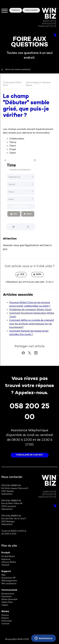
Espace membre (31, 10)
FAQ (3, 575)
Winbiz (5, 612)
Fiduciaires (6, 597)
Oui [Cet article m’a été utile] (22, 274)
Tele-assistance (9, 584)
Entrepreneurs (8, 594)
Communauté (9, 590)
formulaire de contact (29, 455)
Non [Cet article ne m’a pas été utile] (39, 274)
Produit (6, 553)
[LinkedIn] (36, 354)
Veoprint (5, 565)
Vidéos (5, 605)
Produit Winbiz (8, 557)
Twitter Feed (7, 602)
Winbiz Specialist (9, 600)
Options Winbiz (9, 562)
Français (16, 10)
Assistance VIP (8, 578)
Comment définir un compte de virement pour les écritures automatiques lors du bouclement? (32, 324)
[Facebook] (23, 354)
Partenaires (7, 621)
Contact (5, 624)
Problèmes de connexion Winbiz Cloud (30, 310)
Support (6, 571)
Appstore (6, 559)
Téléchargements (9, 581)
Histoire (5, 615)
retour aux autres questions (18, 70)
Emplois (5, 618)
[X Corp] (30, 354)
